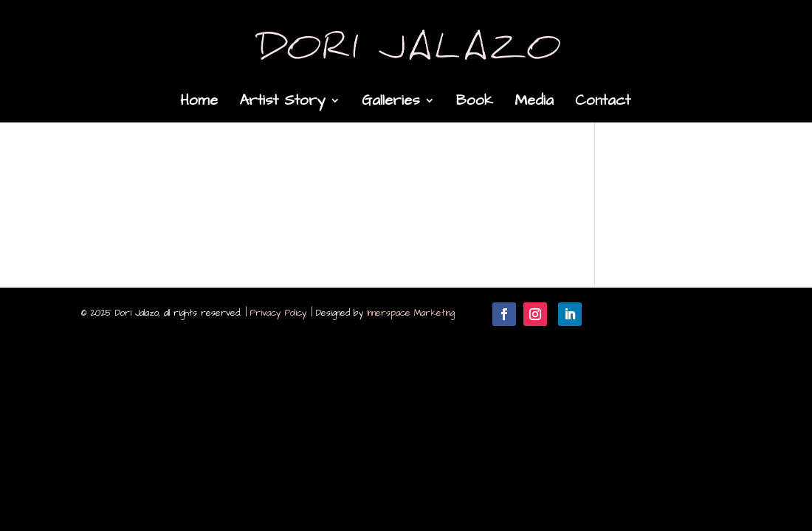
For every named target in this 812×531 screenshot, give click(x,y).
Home (199, 103)
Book (475, 103)
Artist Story (282, 103)
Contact (603, 103)
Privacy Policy (279, 313)
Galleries (391, 103)
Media (534, 103)
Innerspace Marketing (411, 313)
